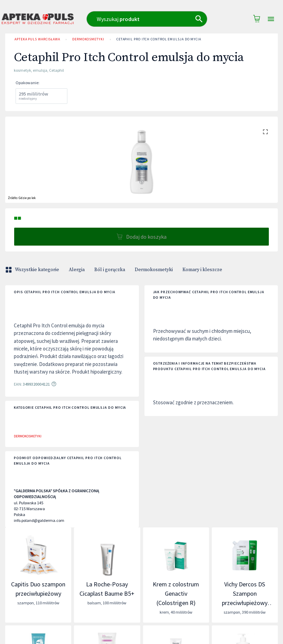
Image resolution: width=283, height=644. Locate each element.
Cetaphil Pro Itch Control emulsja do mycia (159, 39)
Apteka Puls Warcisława (37, 39)
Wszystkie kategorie (33, 270)
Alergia (77, 270)
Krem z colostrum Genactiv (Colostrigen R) (176, 593)
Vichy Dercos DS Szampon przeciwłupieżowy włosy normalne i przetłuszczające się (245, 603)
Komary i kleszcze (202, 270)
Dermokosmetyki (88, 39)
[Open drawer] (271, 19)
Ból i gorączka (110, 270)
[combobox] (149, 19)
